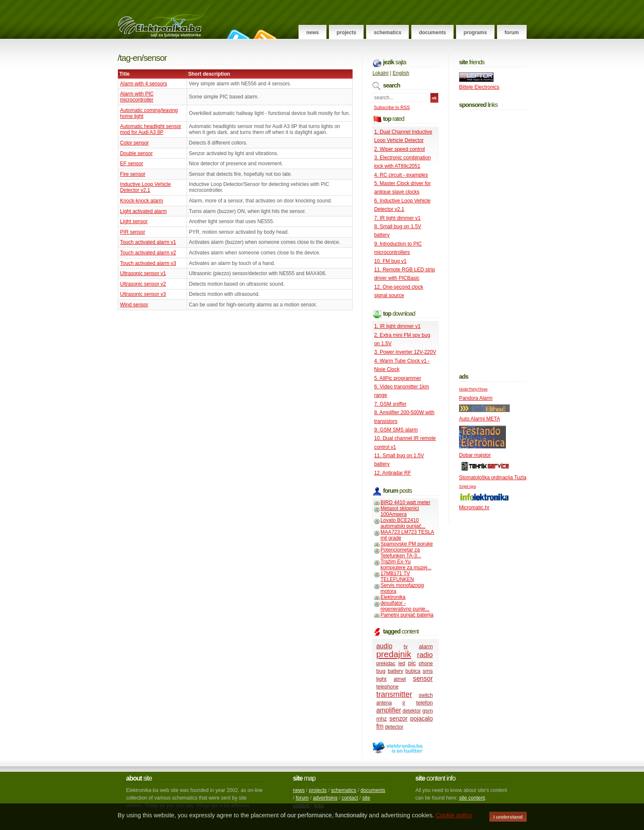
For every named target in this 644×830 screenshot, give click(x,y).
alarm (426, 646)
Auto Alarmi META (480, 419)
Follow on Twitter (237, 34)
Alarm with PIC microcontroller (137, 97)
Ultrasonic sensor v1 (143, 273)
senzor (398, 718)
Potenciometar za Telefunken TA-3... (401, 553)
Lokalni (380, 73)
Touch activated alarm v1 (148, 242)
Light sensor (134, 221)
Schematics (387, 33)
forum (302, 798)
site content (472, 798)
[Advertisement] (493, 240)
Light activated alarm (143, 211)
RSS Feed (264, 34)
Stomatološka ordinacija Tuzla (493, 478)
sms (428, 671)
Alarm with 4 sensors (143, 84)
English (401, 73)
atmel (400, 679)
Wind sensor (134, 305)
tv (406, 647)
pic (412, 663)
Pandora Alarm (476, 398)
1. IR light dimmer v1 (397, 326)
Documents (432, 33)
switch (426, 695)
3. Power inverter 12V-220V (405, 352)
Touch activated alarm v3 (148, 263)
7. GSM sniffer (390, 404)
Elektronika (393, 597)
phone (426, 663)
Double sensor (136, 153)
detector (394, 727)
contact (350, 798)
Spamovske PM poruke (407, 544)
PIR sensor (132, 232)
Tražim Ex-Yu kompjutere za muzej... (406, 565)
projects (318, 790)
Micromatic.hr (474, 508)
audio (384, 646)
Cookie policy (454, 815)
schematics (344, 790)
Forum (512, 33)
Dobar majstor (475, 455)
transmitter (394, 694)
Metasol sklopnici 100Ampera (400, 511)
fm (380, 726)
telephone (387, 687)
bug (381, 671)
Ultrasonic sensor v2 (143, 284)
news (299, 790)
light (381, 679)
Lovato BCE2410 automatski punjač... (403, 523)
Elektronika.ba (167, 19)
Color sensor (134, 143)
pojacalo (421, 718)
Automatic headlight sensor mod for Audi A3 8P (151, 129)
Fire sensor (133, 174)
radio (425, 655)
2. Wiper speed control (399, 149)
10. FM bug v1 (390, 261)
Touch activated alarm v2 (148, 253)
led (402, 663)
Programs (475, 33)
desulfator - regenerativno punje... (405, 606)
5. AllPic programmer (398, 378)
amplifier (389, 710)
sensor (423, 678)
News (312, 33)
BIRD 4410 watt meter (405, 502)
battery (395, 671)
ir (404, 703)
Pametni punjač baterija (407, 615)
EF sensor (132, 164)
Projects (346, 33)
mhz (382, 719)
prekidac (386, 663)
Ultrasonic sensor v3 (143, 294)
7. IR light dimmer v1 (397, 218)
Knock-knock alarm (141, 201)
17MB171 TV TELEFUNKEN (397, 576)
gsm (428, 711)
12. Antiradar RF (393, 473)
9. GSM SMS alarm (396, 430)
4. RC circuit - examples (401, 175)
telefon (424, 703)
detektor (412, 711)
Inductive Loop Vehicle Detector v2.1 (145, 187)
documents (373, 790)
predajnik (394, 654)
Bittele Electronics (479, 87)
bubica (413, 671)
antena (384, 703)
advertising (325, 798)
